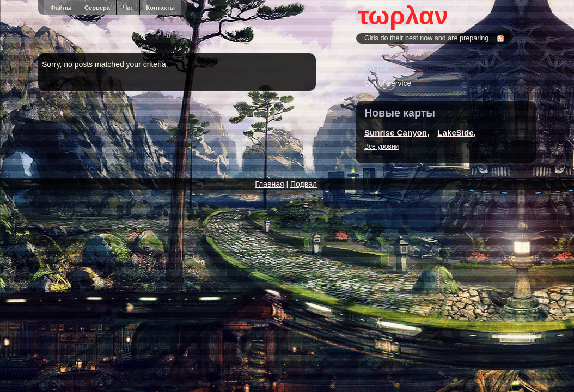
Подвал (304, 184)
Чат (128, 8)
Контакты (160, 8)
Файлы (61, 8)
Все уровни (381, 146)
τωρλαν (403, 16)
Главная (269, 184)
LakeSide (455, 133)
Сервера (97, 8)
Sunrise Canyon (396, 133)
